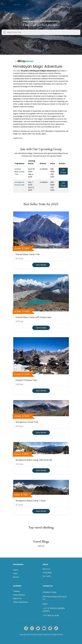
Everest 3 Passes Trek (26, 380)
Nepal (15, 570)
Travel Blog (47, 572)
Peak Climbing (19, 595)
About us (46, 569)
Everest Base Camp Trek (19, 172)
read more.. (18, 138)
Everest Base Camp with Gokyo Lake (33, 317)
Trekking (16, 591)
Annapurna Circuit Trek (19, 184)
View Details (41, 265)
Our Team (47, 576)
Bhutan (16, 577)
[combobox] (41, 32)
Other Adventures (20, 602)
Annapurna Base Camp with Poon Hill (34, 460)
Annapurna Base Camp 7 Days (31, 501)
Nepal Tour (18, 598)
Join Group (63, 171)
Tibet (15, 573)
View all (41, 546)
